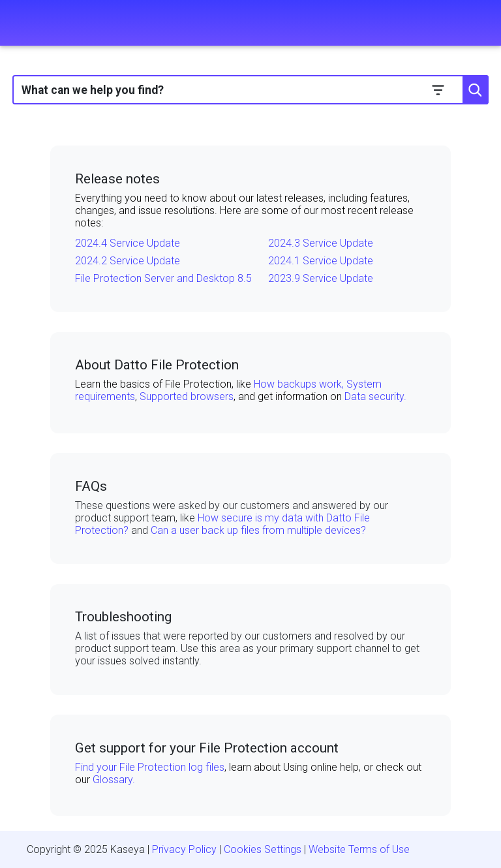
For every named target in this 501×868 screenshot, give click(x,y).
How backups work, (300, 384)
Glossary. (114, 780)
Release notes (117, 179)
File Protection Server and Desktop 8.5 (163, 278)
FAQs (91, 486)
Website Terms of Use (359, 849)
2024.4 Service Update (128, 243)
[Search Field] (250, 90)
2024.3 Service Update (321, 243)
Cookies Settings (263, 849)
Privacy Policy (184, 849)
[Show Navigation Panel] (18, 23)
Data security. (375, 396)
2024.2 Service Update (128, 261)
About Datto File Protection (157, 365)
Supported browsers (187, 396)
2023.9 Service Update (321, 278)
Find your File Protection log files (150, 767)
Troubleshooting (123, 617)
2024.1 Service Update (321, 261)
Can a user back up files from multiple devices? (258, 530)
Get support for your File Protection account (207, 748)
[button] (438, 90)
